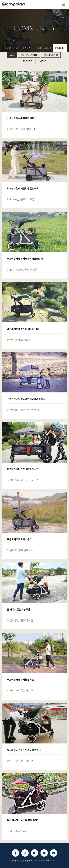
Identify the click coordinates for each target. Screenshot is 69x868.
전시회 (38, 48)
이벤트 (17, 48)
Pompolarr (51, 55)
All (12, 55)
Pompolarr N (29, 55)
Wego (43, 61)
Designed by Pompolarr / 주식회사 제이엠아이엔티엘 (35, 860)
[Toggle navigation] (63, 4)
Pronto (28, 61)
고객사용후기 (60, 48)
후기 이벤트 (28, 48)
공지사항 (7, 48)
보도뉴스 (48, 48)
